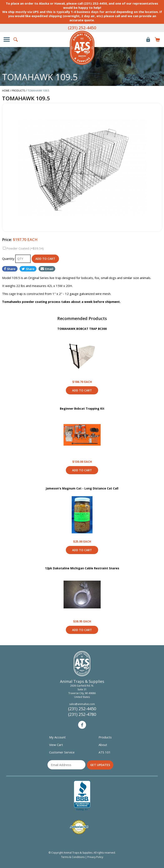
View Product (82, 355)
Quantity (9, 259)
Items (157, 40)
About (103, 745)
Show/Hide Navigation (7, 40)
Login (148, 40)
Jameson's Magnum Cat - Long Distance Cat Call (82, 488)
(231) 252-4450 (82, 28)
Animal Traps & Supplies (82, 48)
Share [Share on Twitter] (28, 269)
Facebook (82, 725)
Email (47, 269)
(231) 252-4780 (82, 714)
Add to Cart (82, 390)
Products (105, 737)
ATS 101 (105, 752)
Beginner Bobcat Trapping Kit (82, 409)
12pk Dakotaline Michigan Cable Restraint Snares (82, 568)
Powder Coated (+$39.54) (25, 248)
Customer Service (62, 752)
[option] (82, 167)
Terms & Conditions (73, 857)
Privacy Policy (95, 857)
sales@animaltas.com (82, 704)
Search (16, 40)
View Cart (56, 745)
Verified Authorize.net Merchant (79, 827)
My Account (57, 737)
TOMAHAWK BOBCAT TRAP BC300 (82, 329)
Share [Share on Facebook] (10, 269)
